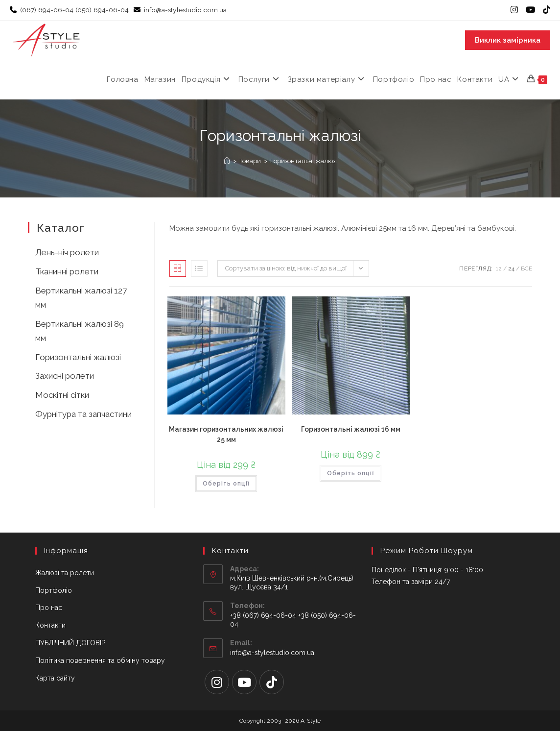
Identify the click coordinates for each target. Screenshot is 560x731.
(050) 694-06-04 (102, 10)
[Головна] (227, 161)
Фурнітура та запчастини (83, 414)
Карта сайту (55, 678)
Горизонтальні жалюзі (303, 161)
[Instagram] (217, 682)
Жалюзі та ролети (65, 573)
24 (511, 268)
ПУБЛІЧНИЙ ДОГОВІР (70, 643)
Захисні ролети (65, 376)
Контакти (50, 625)
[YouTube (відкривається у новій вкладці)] (530, 10)
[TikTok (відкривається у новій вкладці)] (545, 10)
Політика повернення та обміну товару (100, 660)
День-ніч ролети (67, 252)
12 (499, 268)
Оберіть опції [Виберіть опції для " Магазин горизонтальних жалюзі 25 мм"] (226, 484)
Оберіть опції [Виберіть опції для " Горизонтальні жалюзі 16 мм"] (350, 473)
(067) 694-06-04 (47, 10)
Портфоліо (54, 590)
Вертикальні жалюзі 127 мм (81, 298)
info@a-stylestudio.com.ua (186, 10)
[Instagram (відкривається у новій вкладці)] (514, 10)
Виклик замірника (508, 40)
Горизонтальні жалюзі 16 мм (351, 429)
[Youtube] (244, 682)
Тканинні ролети (67, 271)
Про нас (49, 608)
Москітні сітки (62, 395)
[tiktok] (272, 682)
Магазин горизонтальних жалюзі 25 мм (226, 434)
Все (526, 268)
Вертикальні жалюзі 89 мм (80, 331)
